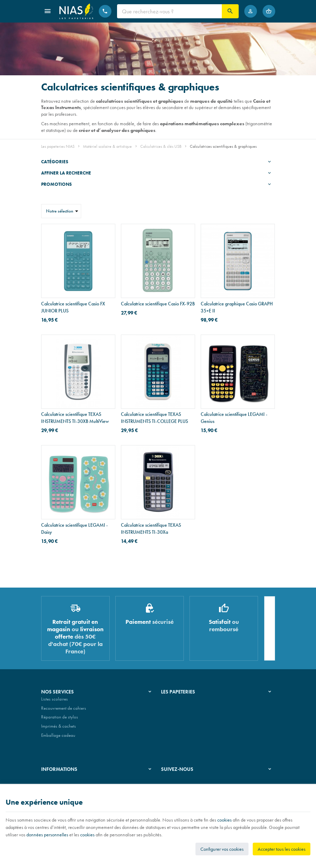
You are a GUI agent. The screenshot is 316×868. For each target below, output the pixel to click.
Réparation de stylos (60, 720)
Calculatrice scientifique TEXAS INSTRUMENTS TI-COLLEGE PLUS (154, 418)
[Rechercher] (230, 11)
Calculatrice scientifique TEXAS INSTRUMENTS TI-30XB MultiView (75, 418)
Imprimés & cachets (59, 729)
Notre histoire (173, 702)
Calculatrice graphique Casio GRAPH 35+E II (237, 307)
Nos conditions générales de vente (72, 782)
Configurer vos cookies (222, 849)
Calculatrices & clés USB (161, 146)
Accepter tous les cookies (282, 849)
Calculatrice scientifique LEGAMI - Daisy (75, 528)
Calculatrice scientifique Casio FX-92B (158, 304)
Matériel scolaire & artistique (107, 146)
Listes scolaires (54, 702)
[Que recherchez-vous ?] (169, 11)
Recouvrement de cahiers (64, 711)
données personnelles (47, 835)
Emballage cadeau (58, 738)
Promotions (56, 184)
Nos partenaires (176, 720)
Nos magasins (174, 711)
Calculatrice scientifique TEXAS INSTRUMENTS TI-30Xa (151, 528)
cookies (224, 820)
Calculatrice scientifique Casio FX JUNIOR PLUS (73, 307)
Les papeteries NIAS (58, 146)
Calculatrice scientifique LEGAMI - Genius (234, 418)
